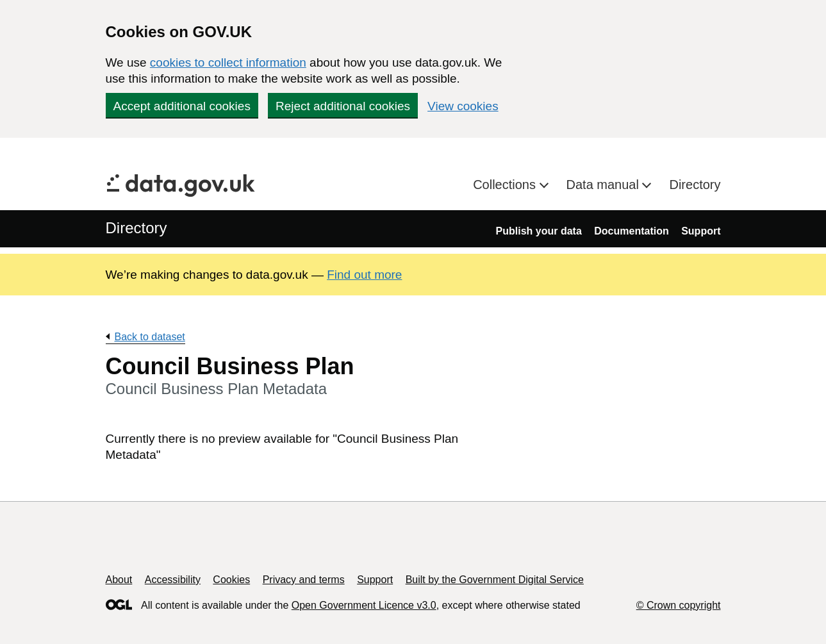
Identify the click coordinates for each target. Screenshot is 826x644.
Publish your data (539, 231)
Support (701, 231)
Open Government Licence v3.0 (364, 605)
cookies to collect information (228, 62)
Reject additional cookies (343, 106)
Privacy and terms (304, 580)
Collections (506, 185)
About (119, 580)
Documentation (631, 231)
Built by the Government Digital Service (495, 580)
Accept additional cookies (182, 106)
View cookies (463, 106)
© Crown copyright (679, 605)
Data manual (605, 185)
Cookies (231, 580)
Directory (695, 185)
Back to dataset (150, 337)
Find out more (364, 275)
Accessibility (173, 580)
